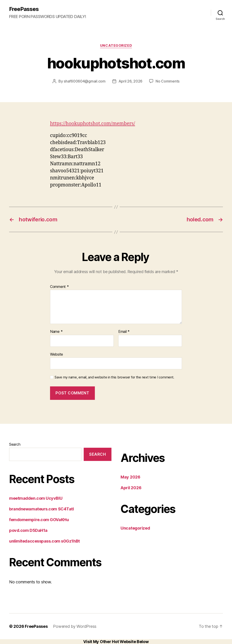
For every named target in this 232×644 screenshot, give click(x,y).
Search (15, 444)
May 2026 (130, 477)
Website (57, 354)
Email (124, 332)
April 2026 (131, 488)
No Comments (168, 81)
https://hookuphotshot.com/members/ (93, 124)
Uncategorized (116, 46)
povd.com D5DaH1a (28, 530)
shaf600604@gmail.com (85, 81)
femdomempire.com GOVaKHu (39, 520)
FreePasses (24, 9)
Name (56, 332)
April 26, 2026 (130, 81)
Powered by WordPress (75, 626)
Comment (59, 287)
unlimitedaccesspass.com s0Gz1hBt (44, 541)
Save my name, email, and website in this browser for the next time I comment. (114, 377)
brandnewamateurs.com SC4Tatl (41, 509)
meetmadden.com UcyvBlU (36, 498)
